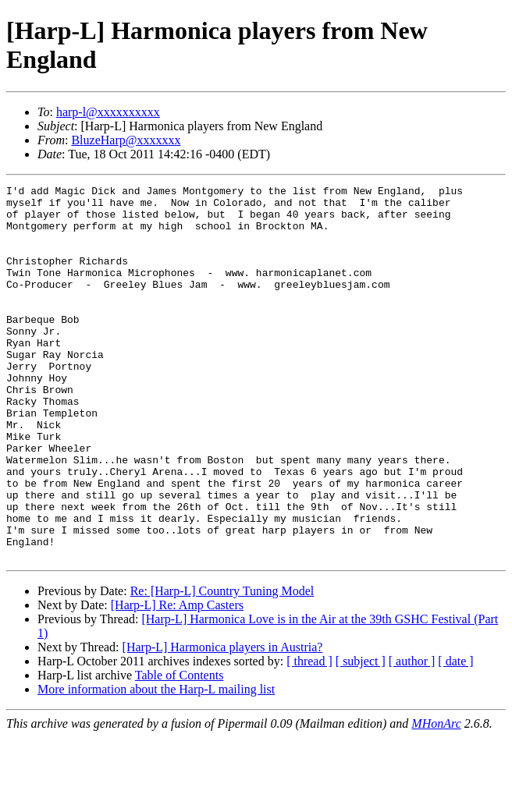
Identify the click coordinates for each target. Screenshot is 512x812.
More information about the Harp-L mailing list (156, 764)
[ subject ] (361, 736)
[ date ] (455, 736)
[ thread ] (309, 736)
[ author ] (412, 736)
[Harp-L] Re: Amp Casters (177, 680)
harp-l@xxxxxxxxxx (108, 112)
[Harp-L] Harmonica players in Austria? (223, 722)
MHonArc (436, 798)
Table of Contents (180, 750)
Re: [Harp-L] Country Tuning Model (222, 666)
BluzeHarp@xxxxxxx (126, 140)
